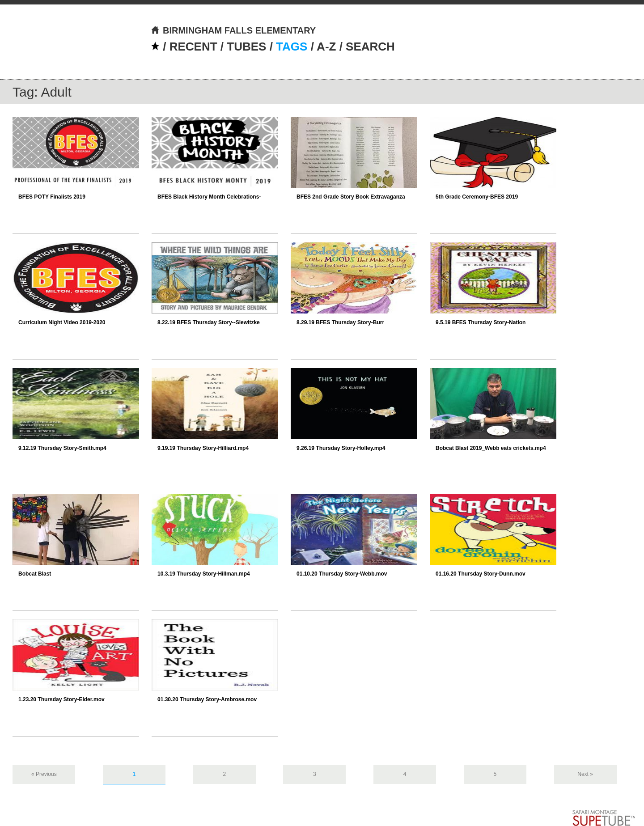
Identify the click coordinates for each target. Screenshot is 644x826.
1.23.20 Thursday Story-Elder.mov (61, 699)
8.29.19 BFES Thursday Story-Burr (340, 322)
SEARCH (370, 47)
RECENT (193, 47)
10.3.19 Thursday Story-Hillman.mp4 (204, 574)
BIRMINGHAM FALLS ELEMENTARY (233, 30)
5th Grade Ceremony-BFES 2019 (477, 197)
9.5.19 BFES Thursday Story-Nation (481, 322)
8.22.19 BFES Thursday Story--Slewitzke (209, 322)
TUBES (246, 47)
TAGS (292, 47)
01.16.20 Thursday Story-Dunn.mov (481, 574)
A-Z (326, 47)
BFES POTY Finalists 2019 (52, 197)
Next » (585, 774)
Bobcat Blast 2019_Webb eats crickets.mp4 (491, 448)
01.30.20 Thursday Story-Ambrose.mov (207, 699)
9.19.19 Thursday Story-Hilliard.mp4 (203, 448)
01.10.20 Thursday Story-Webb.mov (342, 574)
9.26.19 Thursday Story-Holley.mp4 (341, 448)
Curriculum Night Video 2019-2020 (62, 322)
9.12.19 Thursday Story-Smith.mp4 (62, 448)
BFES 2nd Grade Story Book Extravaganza (351, 197)
